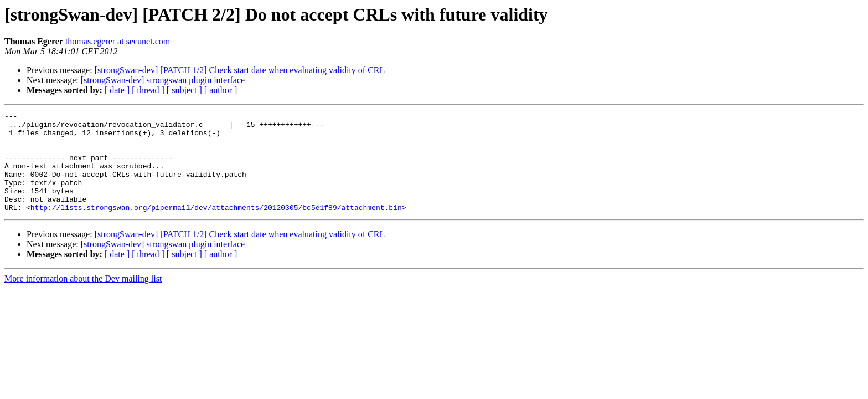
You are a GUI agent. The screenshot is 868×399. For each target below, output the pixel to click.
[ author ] (221, 90)
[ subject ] (184, 90)
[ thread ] (148, 90)
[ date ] (117, 90)
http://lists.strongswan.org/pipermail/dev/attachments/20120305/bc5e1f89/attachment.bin (216, 227)
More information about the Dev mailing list (83, 298)
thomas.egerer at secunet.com (118, 41)
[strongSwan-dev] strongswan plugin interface (163, 80)
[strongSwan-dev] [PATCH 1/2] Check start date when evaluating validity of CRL (240, 70)
